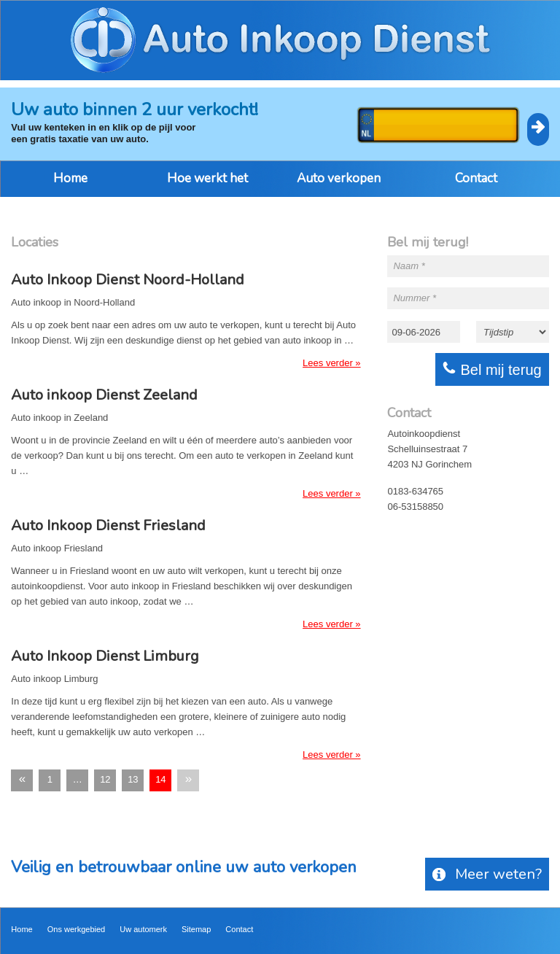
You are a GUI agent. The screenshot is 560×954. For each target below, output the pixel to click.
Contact (476, 178)
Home (70, 178)
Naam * (409, 266)
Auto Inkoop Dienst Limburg (105, 656)
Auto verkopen (339, 178)
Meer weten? (487, 874)
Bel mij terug (492, 369)
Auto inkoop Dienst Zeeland (104, 395)
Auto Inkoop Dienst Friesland (108, 526)
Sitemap (196, 929)
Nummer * (415, 298)
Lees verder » (332, 363)
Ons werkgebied (77, 929)
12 (105, 779)
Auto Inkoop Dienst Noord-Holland (128, 280)
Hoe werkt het (207, 178)
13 (133, 779)
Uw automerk (143, 929)
